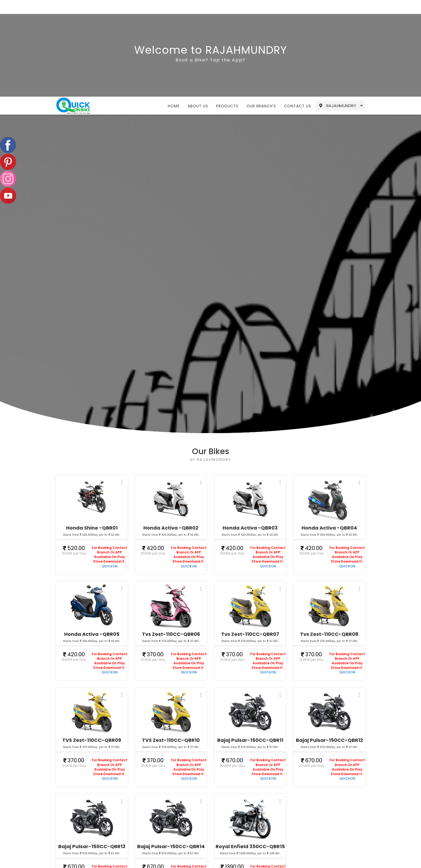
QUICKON (110, 476)
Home (174, 9)
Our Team (199, 863)
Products (227, 9)
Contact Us (298, 9)
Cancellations (203, 843)
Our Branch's (261, 9)
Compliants (201, 849)
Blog (193, 856)
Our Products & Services (152, 859)
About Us (198, 9)
